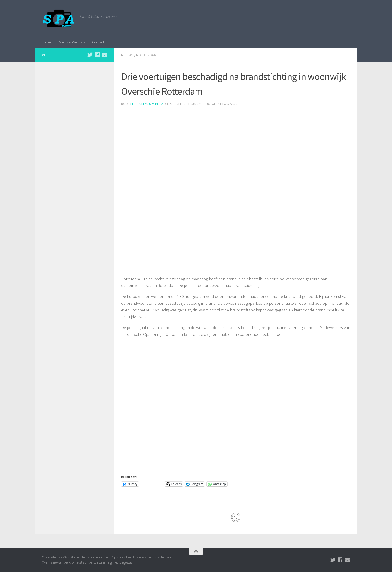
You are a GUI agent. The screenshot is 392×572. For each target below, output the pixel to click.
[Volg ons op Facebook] (97, 55)
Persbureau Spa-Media (147, 104)
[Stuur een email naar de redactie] (105, 55)
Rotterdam (147, 55)
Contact (98, 42)
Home (46, 42)
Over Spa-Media (70, 42)
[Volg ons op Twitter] (90, 55)
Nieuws (128, 55)
